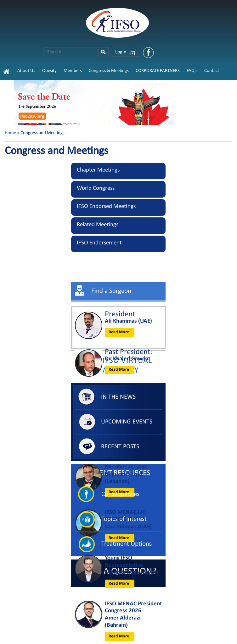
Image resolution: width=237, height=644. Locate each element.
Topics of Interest (124, 519)
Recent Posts (120, 447)
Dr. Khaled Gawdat (128, 359)
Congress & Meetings (109, 71)
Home (10, 133)
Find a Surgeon (111, 291)
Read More (119, 332)
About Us (26, 71)
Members (73, 71)
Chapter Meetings (98, 170)
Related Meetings (98, 225)
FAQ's (192, 71)
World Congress (96, 188)
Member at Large (126, 467)
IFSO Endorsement (99, 243)
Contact (212, 71)
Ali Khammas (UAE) (128, 321)
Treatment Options (127, 544)
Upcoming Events (127, 422)
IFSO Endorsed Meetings (106, 207)
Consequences (120, 494)
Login (121, 52)
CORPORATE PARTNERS (158, 71)
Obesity (49, 71)
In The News (118, 397)
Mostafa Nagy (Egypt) (132, 573)
